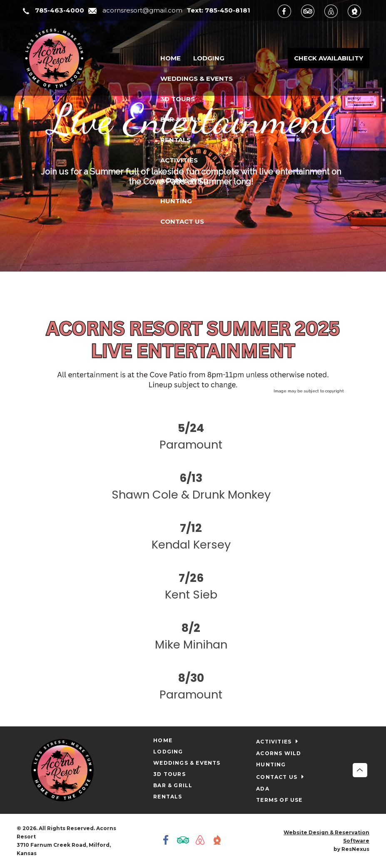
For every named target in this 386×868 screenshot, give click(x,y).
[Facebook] (289, 11)
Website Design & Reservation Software (326, 837)
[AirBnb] (335, 11)
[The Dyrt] (359, 11)
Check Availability (329, 58)
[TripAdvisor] (312, 11)
